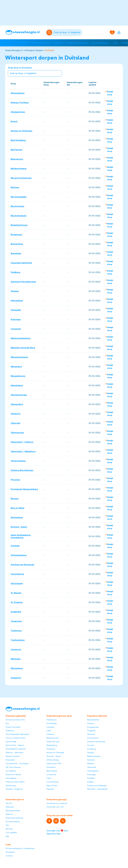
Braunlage (16, 253)
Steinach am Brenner (96, 742)
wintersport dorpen (33, 50)
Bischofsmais (17, 206)
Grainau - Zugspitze (14, 789)
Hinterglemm (93, 771)
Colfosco (50, 734)
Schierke (15, 546)
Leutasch (50, 727)
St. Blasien (16, 593)
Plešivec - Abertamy (15, 753)
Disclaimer (10, 852)
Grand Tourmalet (13, 727)
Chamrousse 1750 (54, 763)
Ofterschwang (18, 461)
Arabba (90, 782)
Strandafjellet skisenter (16, 749)
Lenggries (16, 329)
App (7, 836)
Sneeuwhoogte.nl (14, 50)
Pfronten (15, 480)
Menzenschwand (19, 357)
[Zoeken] (68, 33)
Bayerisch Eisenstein (21, 178)
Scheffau (91, 778)
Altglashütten (18, 112)
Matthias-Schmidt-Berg (23, 348)
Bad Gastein (52, 771)
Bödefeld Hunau (19, 225)
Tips (116, 43)
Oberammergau (19, 395)
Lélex (49, 778)
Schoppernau (93, 727)
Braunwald (10, 760)
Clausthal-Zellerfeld (21, 263)
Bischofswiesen (19, 216)
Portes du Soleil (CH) (15, 720)
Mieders (91, 763)
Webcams (23, 43)
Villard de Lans (53, 742)
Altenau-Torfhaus (20, 102)
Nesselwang (17, 385)
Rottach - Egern (19, 527)
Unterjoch (16, 649)
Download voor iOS (55, 807)
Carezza (91, 723)
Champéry (51, 749)
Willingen (16, 659)
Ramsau (15, 499)
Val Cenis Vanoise (13, 767)
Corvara (91, 745)
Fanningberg (11, 778)
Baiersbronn (17, 159)
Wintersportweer (41, 43)
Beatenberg (52, 745)
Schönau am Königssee (22, 565)
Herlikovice (51, 720)
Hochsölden (52, 723)
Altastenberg (18, 93)
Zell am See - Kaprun (15, 745)
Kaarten (58, 43)
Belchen (15, 187)
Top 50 (9, 43)
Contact (9, 856)
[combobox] (68, 33)
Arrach (14, 121)
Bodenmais (16, 234)
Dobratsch (51, 767)
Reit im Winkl (18, 508)
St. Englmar (17, 602)
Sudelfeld (16, 612)
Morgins (91, 753)
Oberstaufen (17, 433)
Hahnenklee (17, 300)
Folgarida (91, 731)
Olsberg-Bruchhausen (22, 470)
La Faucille (51, 774)
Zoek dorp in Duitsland (35, 72)
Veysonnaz (92, 767)
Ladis (49, 731)
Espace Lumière (13, 756)
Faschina (50, 789)
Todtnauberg (18, 640)
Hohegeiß (16, 310)
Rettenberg (17, 517)
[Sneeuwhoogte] (24, 32)
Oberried (15, 423)
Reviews (9, 829)
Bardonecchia (52, 738)
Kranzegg (16, 319)
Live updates (11, 832)
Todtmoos (16, 631)
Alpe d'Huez (52, 785)
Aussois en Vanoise (13, 774)
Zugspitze (16, 678)
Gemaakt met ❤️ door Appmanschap (57, 832)
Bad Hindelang (18, 140)
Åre (7, 723)
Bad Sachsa (16, 150)
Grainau (15, 291)
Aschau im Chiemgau (21, 131)
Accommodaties (100, 43)
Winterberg (17, 668)
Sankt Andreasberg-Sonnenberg (21, 536)
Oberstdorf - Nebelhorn (23, 451)
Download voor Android (57, 803)
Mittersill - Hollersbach (97, 789)
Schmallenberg (19, 555)
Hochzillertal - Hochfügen (17, 763)
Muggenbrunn (18, 376)
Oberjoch (16, 414)
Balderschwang (19, 168)
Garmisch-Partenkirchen (23, 282)
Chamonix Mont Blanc (15, 782)
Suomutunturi (93, 738)
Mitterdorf (16, 367)
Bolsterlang (17, 244)
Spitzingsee (17, 583)
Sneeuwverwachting (77, 43)
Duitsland (49, 50)
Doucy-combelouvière (15, 738)
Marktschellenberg (21, 338)
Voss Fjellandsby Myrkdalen (17, 734)
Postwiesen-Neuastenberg (24, 489)
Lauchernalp (11, 742)
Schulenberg (17, 574)
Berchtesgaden (19, 197)
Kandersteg (11, 785)
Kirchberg (91, 749)
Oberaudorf (17, 404)
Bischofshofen (93, 720)
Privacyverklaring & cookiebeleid (20, 848)
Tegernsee (16, 621)
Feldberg (15, 272)
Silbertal (91, 734)
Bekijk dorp (110, 93)
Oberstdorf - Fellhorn (22, 442)
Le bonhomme (53, 782)
